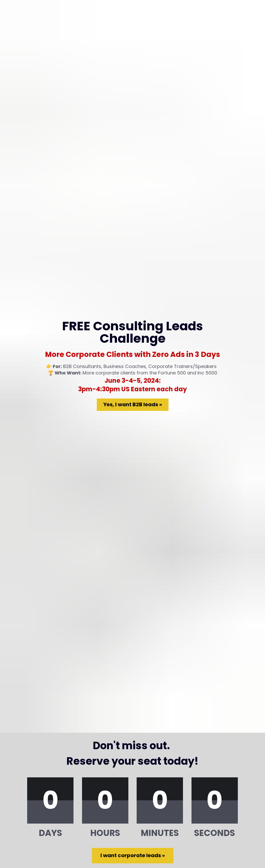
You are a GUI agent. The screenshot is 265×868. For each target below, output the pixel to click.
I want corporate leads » (133, 604)
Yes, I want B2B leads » (133, 279)
